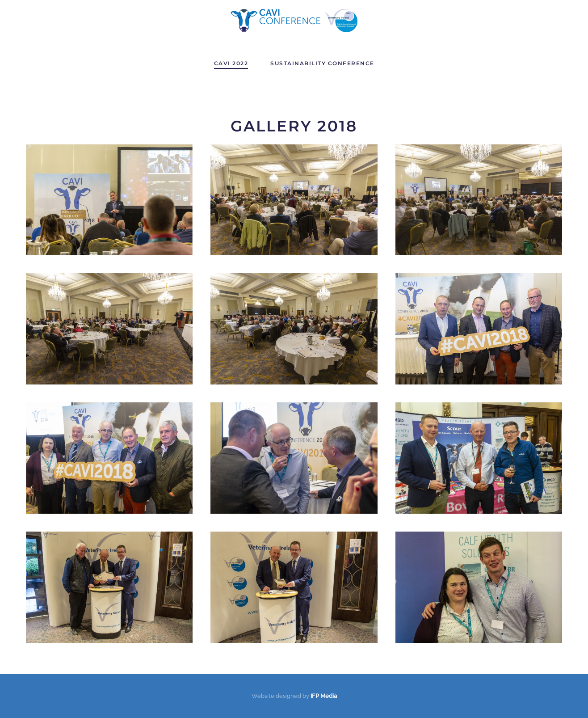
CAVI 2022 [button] (231, 63)
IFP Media (324, 696)
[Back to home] (294, 21)
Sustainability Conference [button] (322, 63)
